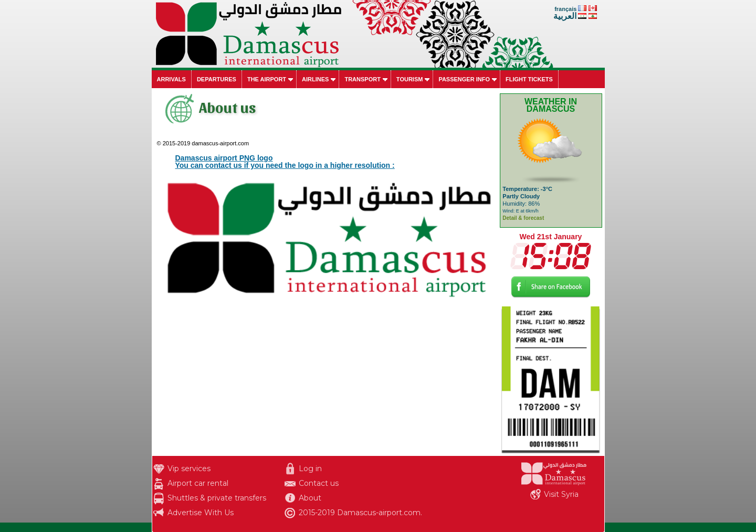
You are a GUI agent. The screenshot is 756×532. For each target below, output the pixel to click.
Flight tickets (529, 79)
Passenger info (464, 79)
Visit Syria (561, 494)
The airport (267, 79)
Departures (217, 79)
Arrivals (171, 79)
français (565, 9)
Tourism (410, 79)
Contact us (319, 483)
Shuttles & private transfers (217, 498)
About (310, 498)
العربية (565, 16)
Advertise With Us (201, 513)
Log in (310, 469)
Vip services (189, 469)
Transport (362, 79)
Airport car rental (198, 483)
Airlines (315, 79)
